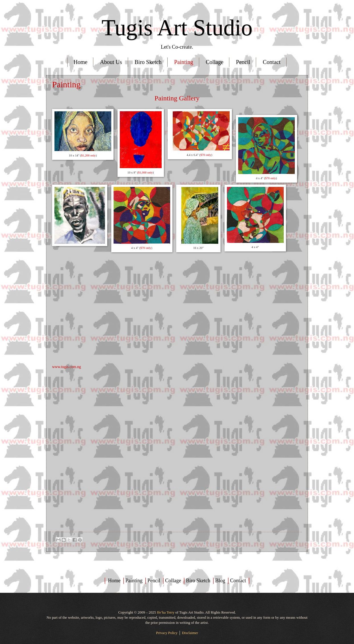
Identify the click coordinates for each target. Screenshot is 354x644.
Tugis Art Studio (177, 28)
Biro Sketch (148, 62)
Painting (184, 62)
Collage (215, 62)
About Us (111, 62)
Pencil (243, 62)
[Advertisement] (177, 410)
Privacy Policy (167, 633)
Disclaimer (190, 633)
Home (80, 62)
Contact (272, 62)
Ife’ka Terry (165, 612)
